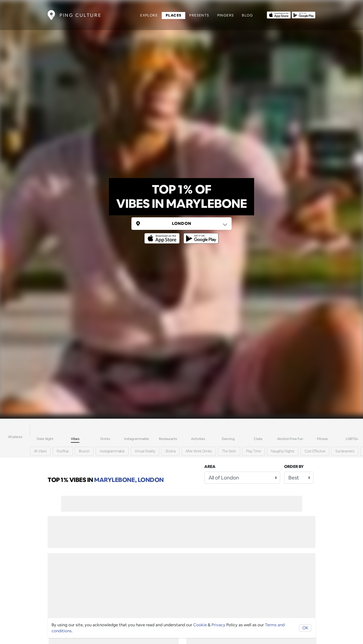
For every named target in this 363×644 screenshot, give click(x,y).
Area (210, 467)
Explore (149, 15)
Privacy (218, 625)
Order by (294, 467)
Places (173, 15)
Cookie (200, 625)
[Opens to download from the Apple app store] (279, 15)
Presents (199, 15)
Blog (247, 15)
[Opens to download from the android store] (304, 15)
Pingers (226, 15)
